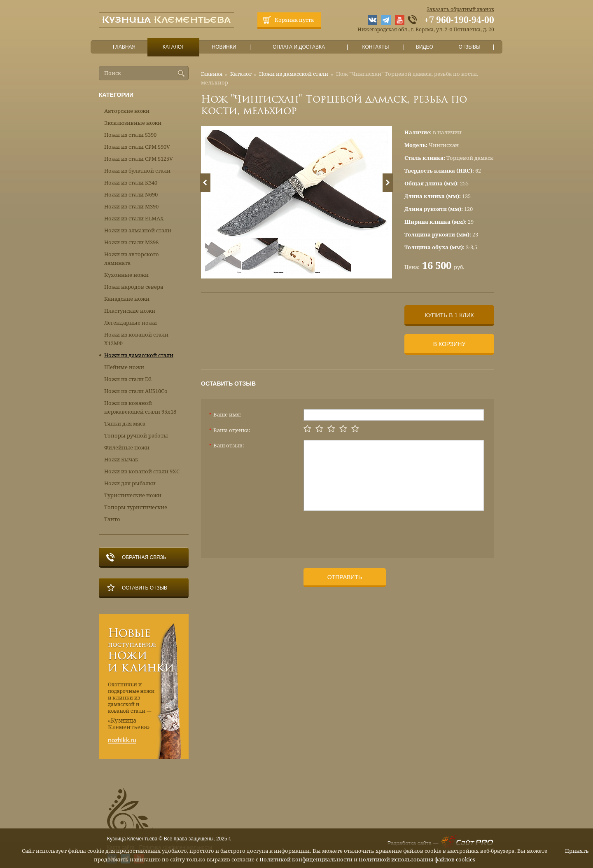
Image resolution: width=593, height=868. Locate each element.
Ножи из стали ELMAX (134, 219)
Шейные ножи (124, 367)
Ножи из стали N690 (131, 195)
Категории (116, 95)
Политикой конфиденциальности (306, 860)
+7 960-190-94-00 (459, 20)
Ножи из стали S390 (130, 135)
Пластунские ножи (130, 311)
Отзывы (470, 47)
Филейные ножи (127, 448)
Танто (112, 519)
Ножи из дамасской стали (294, 74)
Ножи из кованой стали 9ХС (142, 471)
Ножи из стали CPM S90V (137, 147)
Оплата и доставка (299, 47)
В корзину (449, 344)
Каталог (173, 47)
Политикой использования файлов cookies (417, 860)
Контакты (375, 47)
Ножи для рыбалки (130, 483)
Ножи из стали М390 (131, 207)
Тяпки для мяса (125, 424)
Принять (577, 851)
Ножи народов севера (134, 287)
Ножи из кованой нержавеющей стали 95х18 (140, 407)
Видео (424, 47)
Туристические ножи (133, 495)
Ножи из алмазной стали (138, 230)
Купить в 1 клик (449, 315)
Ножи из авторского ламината (132, 259)
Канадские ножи (127, 299)
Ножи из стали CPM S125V (139, 159)
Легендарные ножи (131, 323)
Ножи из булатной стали (137, 171)
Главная (124, 47)
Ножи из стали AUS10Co (136, 391)
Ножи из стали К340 (131, 183)
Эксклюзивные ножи (133, 123)
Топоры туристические (136, 507)
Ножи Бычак (121, 460)
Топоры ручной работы (136, 436)
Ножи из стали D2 (128, 379)
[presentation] (366, 531)
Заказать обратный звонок (460, 9)
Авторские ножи (127, 111)
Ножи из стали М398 (131, 242)
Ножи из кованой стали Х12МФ (136, 339)
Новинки (224, 47)
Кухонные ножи (126, 275)
